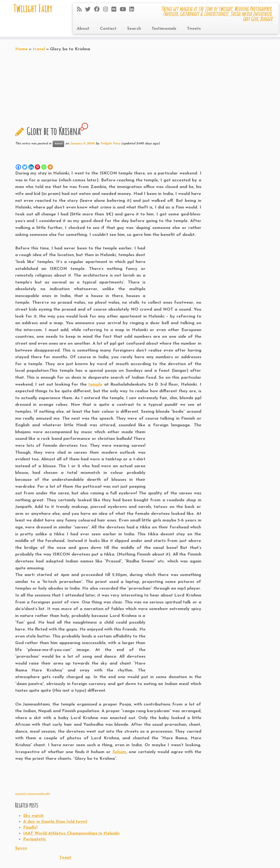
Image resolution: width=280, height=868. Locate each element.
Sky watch (33, 816)
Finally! (30, 828)
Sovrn (21, 848)
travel (39, 49)
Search (134, 29)
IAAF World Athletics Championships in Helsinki (71, 833)
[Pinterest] (37, 167)
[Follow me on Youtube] (124, 10)
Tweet (65, 858)
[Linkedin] (31, 167)
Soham (119, 752)
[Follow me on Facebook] (99, 10)
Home (21, 49)
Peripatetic (35, 839)
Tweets (194, 29)
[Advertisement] (77, 777)
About (83, 29)
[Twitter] (25, 167)
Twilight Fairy (33, 9)
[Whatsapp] (44, 167)
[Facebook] (18, 167)
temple (95, 385)
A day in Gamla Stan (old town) (55, 822)
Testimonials (164, 29)
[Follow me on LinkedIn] (133, 10)
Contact (108, 29)
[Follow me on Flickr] (116, 10)
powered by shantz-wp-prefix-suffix (32, 794)
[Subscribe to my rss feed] (81, 10)
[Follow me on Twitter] (90, 10)
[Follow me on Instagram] (107, 10)
